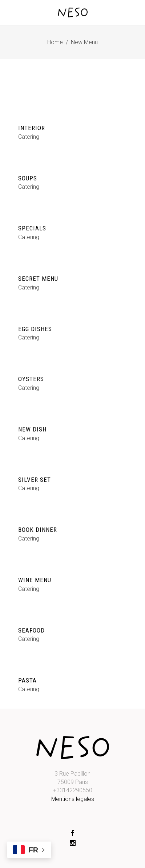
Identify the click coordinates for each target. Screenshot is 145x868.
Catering (29, 137)
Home (55, 42)
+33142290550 (73, 790)
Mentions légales (73, 799)
